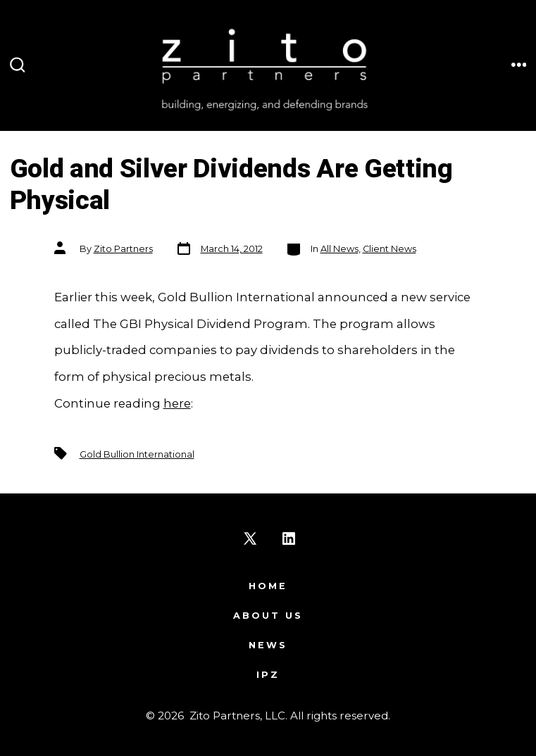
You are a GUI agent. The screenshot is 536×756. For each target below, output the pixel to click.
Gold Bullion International (137, 454)
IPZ (268, 675)
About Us (268, 616)
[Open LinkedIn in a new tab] (289, 538)
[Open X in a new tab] (250, 538)
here (177, 403)
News (268, 645)
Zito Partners (123, 249)
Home (268, 586)
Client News (389, 249)
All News (339, 249)
